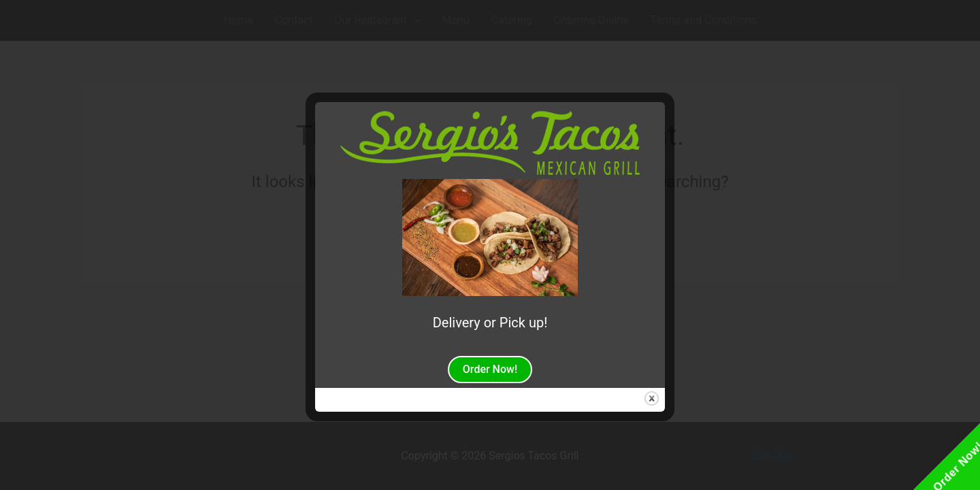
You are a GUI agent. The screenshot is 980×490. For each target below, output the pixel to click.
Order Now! (490, 369)
